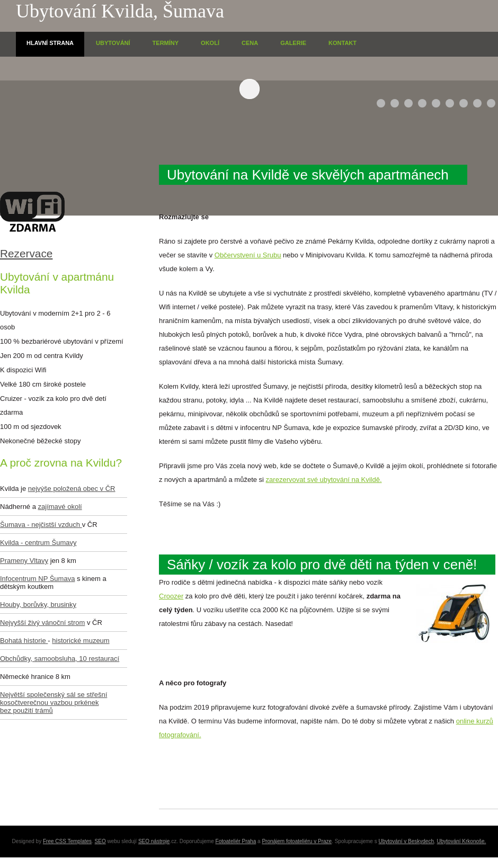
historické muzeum (81, 641)
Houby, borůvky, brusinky (38, 605)
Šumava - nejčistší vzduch (41, 525)
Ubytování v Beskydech (407, 841)
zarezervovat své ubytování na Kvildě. (324, 480)
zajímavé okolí (60, 507)
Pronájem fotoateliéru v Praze (297, 841)
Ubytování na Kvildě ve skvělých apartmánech (308, 175)
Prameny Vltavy (24, 561)
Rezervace (26, 253)
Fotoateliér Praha (236, 841)
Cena (250, 43)
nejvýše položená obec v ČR (72, 489)
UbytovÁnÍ (113, 43)
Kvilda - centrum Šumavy (38, 543)
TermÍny (166, 43)
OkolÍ (210, 43)
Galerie (293, 43)
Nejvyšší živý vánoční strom (42, 623)
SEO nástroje (154, 841)
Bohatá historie (24, 641)
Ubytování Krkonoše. (462, 841)
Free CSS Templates (67, 841)
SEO (100, 841)
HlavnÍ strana (50, 43)
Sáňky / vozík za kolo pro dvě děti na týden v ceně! (322, 565)
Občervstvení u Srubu (248, 255)
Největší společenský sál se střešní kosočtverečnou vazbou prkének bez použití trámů (54, 703)
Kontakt (343, 43)
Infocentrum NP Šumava (37, 579)
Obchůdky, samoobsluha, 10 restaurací (60, 659)
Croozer (171, 596)
